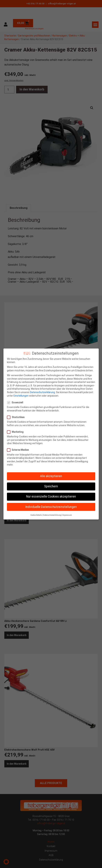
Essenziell (16, 403)
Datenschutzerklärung (42, 392)
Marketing (16, 432)
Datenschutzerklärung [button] (52, 515)
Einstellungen (21, 396)
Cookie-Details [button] (36, 515)
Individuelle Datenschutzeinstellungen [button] (51, 507)
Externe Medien (19, 450)
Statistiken (17, 417)
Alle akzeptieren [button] (51, 476)
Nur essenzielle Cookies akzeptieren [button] (51, 496)
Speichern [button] (51, 486)
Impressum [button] (67, 515)
